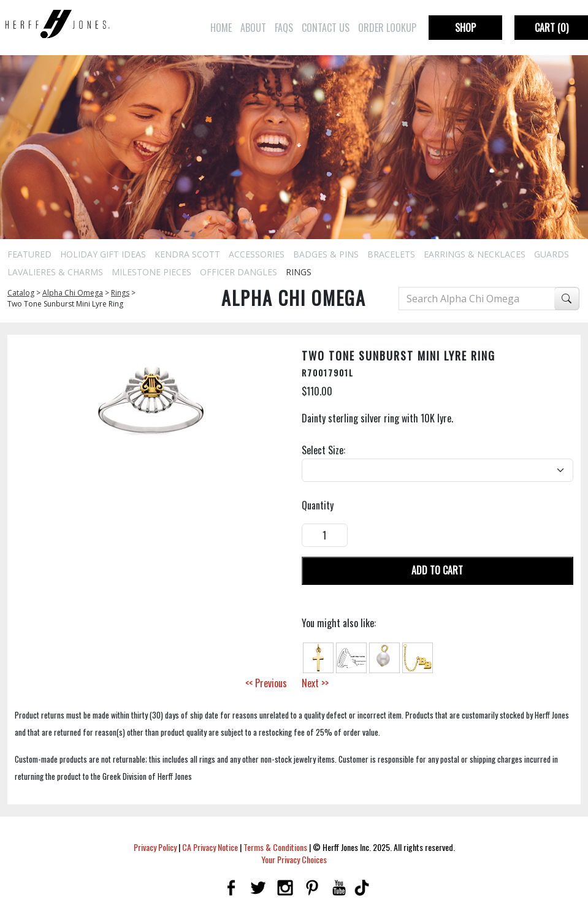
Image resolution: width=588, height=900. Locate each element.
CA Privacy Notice (210, 847)
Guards (552, 254)
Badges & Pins (326, 254)
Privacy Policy (155, 847)
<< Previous (266, 683)
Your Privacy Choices (294, 859)
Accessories (257, 254)
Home (221, 28)
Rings (299, 272)
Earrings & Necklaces (475, 254)
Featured (29, 254)
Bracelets (391, 254)
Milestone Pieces (151, 272)
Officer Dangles (239, 272)
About (253, 28)
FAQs (284, 28)
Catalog (21, 293)
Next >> (315, 683)
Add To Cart (437, 570)
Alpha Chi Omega (73, 293)
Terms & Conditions (275, 847)
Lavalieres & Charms (55, 272)
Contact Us (326, 28)
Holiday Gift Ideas (103, 254)
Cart (552, 28)
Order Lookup (387, 28)
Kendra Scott (187, 254)
